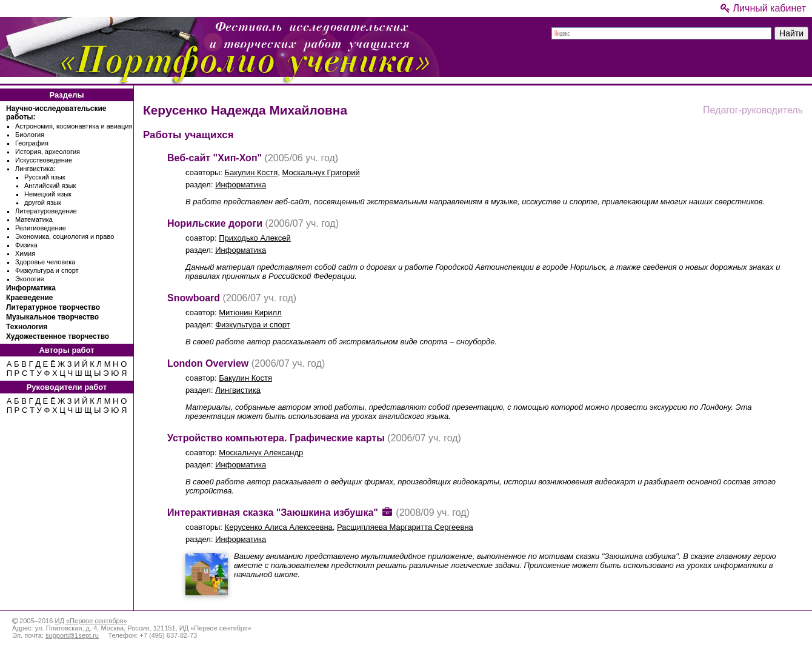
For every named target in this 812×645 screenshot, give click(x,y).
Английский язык (50, 185)
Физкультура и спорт (47, 270)
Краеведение (29, 298)
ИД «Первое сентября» (91, 621)
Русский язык (45, 177)
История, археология (48, 152)
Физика (26, 245)
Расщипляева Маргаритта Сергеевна (405, 527)
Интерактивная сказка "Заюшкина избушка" (273, 513)
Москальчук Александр (261, 453)
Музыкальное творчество (52, 317)
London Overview (208, 363)
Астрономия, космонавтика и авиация (74, 126)
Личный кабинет (763, 8)
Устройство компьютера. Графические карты (276, 438)
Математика (34, 219)
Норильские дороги (215, 223)
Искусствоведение (44, 160)
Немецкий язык (48, 194)
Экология (30, 279)
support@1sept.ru (72, 635)
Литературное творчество (53, 307)
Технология (27, 327)
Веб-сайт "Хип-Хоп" (215, 158)
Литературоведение (46, 211)
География (32, 143)
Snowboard (194, 298)
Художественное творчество (58, 336)
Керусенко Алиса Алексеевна (279, 527)
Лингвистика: (35, 169)
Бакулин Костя (251, 172)
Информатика (31, 288)
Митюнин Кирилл (250, 312)
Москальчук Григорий (321, 172)
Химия (25, 253)
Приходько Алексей (255, 238)
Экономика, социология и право (65, 236)
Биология (30, 135)
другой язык (43, 202)
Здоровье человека (45, 262)
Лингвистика (238, 390)
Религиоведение (41, 228)
